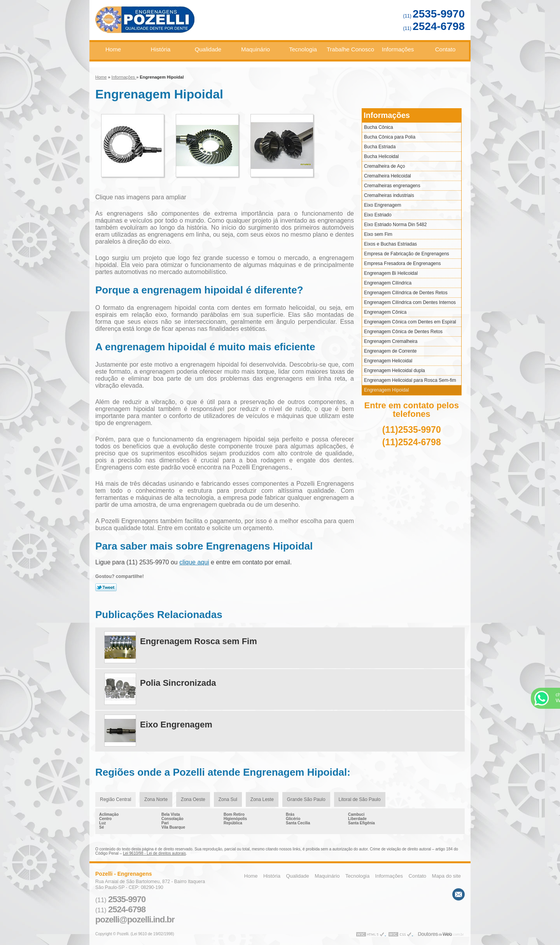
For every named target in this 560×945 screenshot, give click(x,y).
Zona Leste (262, 799)
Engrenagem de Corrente (390, 351)
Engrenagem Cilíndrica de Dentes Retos (406, 293)
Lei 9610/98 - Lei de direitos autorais (154, 853)
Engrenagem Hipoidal (386, 390)
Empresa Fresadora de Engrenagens (402, 263)
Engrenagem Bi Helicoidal (391, 273)
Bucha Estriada (380, 147)
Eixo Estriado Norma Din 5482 (395, 225)
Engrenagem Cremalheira (391, 341)
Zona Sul (228, 799)
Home (113, 49)
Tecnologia (303, 49)
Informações (398, 49)
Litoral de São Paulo (360, 799)
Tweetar (106, 587)
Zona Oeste (193, 799)
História (161, 49)
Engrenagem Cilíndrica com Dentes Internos (410, 302)
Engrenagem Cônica (385, 312)
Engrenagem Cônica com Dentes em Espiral (410, 322)
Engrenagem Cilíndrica (388, 283)
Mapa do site (446, 876)
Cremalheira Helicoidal (388, 176)
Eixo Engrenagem (382, 205)
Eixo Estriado (378, 215)
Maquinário (255, 49)
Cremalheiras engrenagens (392, 186)
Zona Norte (156, 799)
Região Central (115, 799)
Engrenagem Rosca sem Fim (199, 641)
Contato (445, 49)
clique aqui (194, 562)
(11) (434, 16)
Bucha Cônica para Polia (390, 137)
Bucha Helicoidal (381, 156)
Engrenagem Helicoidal (388, 361)
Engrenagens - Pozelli (173, 23)
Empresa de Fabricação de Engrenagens (407, 254)
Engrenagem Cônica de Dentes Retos (403, 332)
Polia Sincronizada (178, 683)
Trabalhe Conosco (350, 49)
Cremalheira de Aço (384, 166)
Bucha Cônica (379, 127)
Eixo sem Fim (378, 234)
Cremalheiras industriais (389, 195)
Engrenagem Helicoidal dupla (395, 371)
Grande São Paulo (306, 799)
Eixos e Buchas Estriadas (390, 244)
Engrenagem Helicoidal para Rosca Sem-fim (410, 380)
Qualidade (208, 49)
